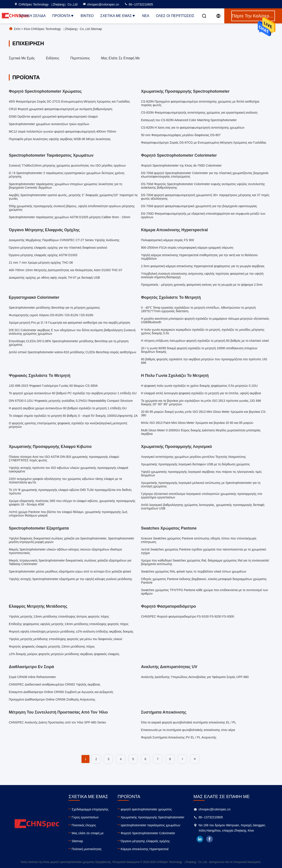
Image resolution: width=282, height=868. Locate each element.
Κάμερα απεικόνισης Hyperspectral (145, 849)
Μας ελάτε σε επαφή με (120, 58)
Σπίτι (17, 29)
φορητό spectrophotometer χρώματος (146, 809)
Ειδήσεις (53, 58)
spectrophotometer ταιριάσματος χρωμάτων (151, 825)
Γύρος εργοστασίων (85, 817)
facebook (210, 839)
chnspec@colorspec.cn (101, 4)
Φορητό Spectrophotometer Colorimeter (148, 833)
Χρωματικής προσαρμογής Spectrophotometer (153, 817)
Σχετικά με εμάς (118, 16)
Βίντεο (87, 16)
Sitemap (77, 841)
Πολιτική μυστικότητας (87, 849)
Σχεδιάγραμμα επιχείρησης (90, 809)
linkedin (200, 839)
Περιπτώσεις (80, 58)
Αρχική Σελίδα (32, 16)
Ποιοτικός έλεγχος (84, 825)
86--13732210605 (139, 4)
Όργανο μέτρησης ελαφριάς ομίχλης (145, 841)
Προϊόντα (63, 16)
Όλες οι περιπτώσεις (175, 16)
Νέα (146, 16)
